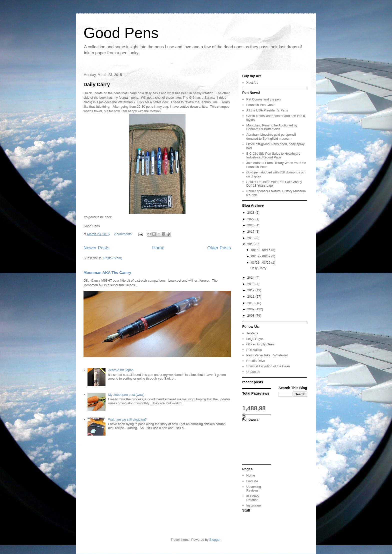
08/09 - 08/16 (261, 250)
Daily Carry (97, 84)
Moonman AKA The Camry (107, 273)
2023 (251, 213)
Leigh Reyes (255, 339)
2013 (251, 284)
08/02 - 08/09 (261, 256)
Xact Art (252, 83)
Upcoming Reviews (254, 489)
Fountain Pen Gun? (260, 105)
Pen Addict (254, 350)
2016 (251, 238)
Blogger (215, 540)
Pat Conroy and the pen (263, 99)
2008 (251, 315)
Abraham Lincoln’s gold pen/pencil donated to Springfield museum (271, 137)
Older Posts (219, 248)
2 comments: (123, 234)
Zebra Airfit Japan (121, 370)
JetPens (252, 333)
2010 (251, 303)
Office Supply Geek (260, 344)
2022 (251, 219)
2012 (251, 290)
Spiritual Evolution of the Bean (268, 366)
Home (158, 248)
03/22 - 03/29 (261, 263)
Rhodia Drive (256, 361)
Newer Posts (96, 248)
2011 (251, 296)
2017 (251, 232)
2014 (251, 277)
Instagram (253, 505)
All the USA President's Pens (267, 110)
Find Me (252, 481)
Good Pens (121, 33)
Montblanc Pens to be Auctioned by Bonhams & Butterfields (272, 127)
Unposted (253, 372)
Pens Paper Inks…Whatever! (267, 355)
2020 (251, 225)
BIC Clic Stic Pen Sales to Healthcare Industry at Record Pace (273, 156)
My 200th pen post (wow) (126, 395)
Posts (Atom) (113, 258)
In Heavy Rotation (253, 498)
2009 (251, 309)
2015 (251, 244)
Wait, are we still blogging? (127, 419)
